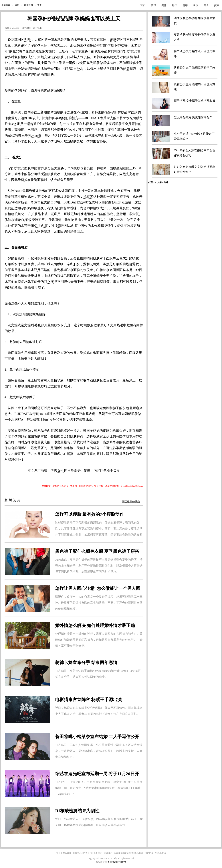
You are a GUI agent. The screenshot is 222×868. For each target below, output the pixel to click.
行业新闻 (28, 5)
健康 (126, 69)
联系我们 (108, 853)
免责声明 (98, 853)
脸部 (58, 226)
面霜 (44, 226)
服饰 (175, 5)
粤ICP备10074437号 (117, 862)
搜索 (217, 5)
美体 (164, 5)
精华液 (49, 282)
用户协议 (149, 853)
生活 (196, 5)
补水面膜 (35, 136)
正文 (39, 5)
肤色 (126, 408)
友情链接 (129, 853)
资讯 (17, 5)
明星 (28, 40)
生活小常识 (160, 853)
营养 (41, 168)
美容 (153, 5)
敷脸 (90, 325)
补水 (80, 69)
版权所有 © (102, 862)
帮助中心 (77, 853)
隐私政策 (139, 853)
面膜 (126, 57)
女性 (61, 471)
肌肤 (60, 57)
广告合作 (88, 853)
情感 (185, 5)
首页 (143, 5)
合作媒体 (118, 853)
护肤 (121, 45)
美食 (206, 5)
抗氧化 (19, 214)
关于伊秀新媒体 (64, 853)
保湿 (37, 226)
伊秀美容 (6, 5)
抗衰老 (88, 197)
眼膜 (28, 287)
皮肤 (113, 40)
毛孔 (37, 325)
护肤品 (132, 51)
